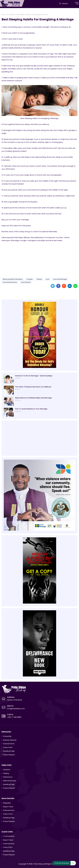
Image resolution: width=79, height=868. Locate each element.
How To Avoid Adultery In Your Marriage (31, 409)
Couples (30, 279)
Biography (7, 803)
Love (47, 279)
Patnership (7, 736)
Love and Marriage (60, 279)
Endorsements (9, 744)
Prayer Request (9, 755)
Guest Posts (8, 747)
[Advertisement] (39, 259)
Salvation (7, 770)
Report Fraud (8, 807)
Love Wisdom (11, 15)
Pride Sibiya (39, 864)
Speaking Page (9, 751)
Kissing (39, 279)
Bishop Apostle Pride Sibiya (13, 279)
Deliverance (8, 777)
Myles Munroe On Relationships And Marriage (33, 398)
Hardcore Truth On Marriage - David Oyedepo (34, 376)
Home (4, 15)
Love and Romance (10, 282)
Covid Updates (9, 836)
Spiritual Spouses (10, 781)
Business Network (10, 740)
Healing (6, 773)
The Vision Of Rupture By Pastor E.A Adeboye (33, 387)
